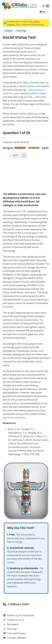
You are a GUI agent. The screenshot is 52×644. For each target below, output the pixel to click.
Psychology (22, 31)
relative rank (33, 86)
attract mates (38, 93)
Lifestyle (9, 31)
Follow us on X (15, 620)
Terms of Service (16, 418)
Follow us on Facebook (21, 615)
